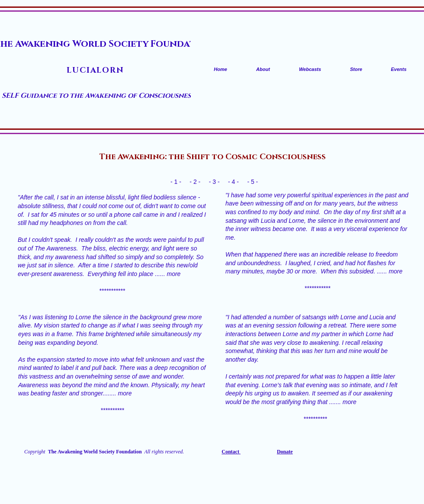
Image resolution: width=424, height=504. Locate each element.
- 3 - (214, 182)
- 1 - (176, 182)
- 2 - (195, 182)
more (173, 274)
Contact (231, 452)
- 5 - (253, 182)
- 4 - (233, 182)
